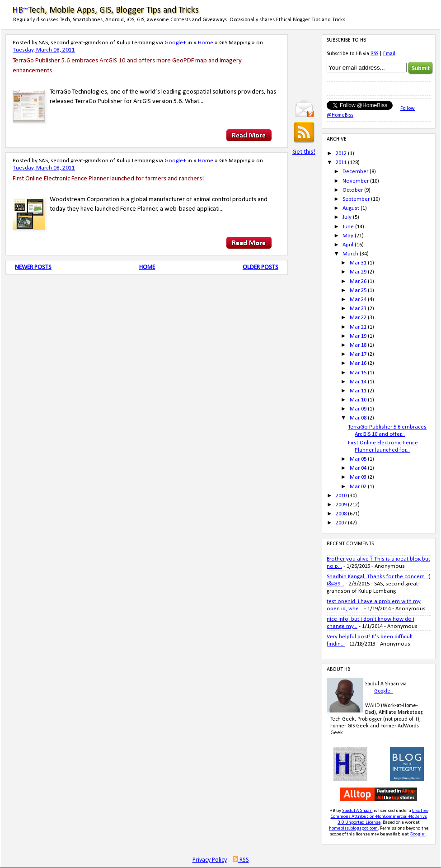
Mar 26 (358, 281)
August (351, 208)
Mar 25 (358, 290)
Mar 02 (358, 487)
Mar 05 (358, 459)
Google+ (175, 43)
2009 (341, 505)
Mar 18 (358, 345)
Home (206, 43)
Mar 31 (358, 263)
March (350, 254)
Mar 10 (358, 400)
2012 (341, 153)
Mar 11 (358, 391)
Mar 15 (358, 373)
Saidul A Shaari (357, 811)
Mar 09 (358, 409)
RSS (374, 54)
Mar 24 (358, 300)
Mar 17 (358, 354)
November (356, 181)
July (347, 217)
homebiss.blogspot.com (353, 828)
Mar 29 (358, 272)
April (348, 245)
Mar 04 (358, 468)
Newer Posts (33, 267)
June (348, 227)
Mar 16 (358, 363)
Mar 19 (358, 336)
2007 (341, 523)
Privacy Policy (210, 860)
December (355, 172)
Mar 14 (358, 382)
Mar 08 (358, 418)
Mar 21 (358, 327)
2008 (341, 514)
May (348, 236)
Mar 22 (358, 318)
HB (332, 811)
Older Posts (260, 267)
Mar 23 (358, 309)
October (353, 190)
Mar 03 (358, 477)
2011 (341, 163)
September (356, 199)
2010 (341, 496)
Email (389, 54)
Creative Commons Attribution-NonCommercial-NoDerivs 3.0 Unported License (380, 817)
